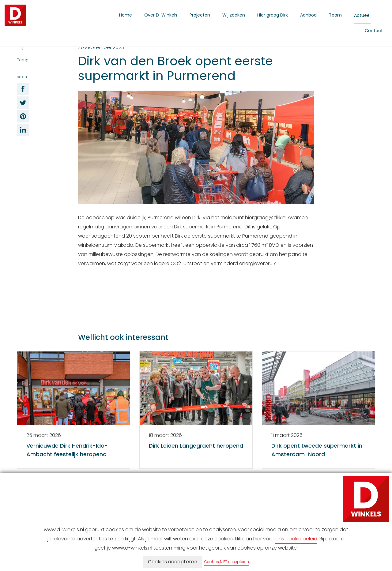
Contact (374, 31)
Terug (23, 53)
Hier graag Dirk (273, 15)
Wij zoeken (234, 15)
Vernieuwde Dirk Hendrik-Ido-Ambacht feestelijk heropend (67, 450)
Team (335, 15)
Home (126, 15)
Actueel (362, 15)
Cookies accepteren (173, 562)
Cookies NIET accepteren (227, 562)
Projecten (200, 15)
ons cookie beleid (296, 539)
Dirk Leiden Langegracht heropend (196, 446)
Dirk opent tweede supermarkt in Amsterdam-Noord (317, 450)
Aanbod (308, 15)
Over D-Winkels (161, 15)
